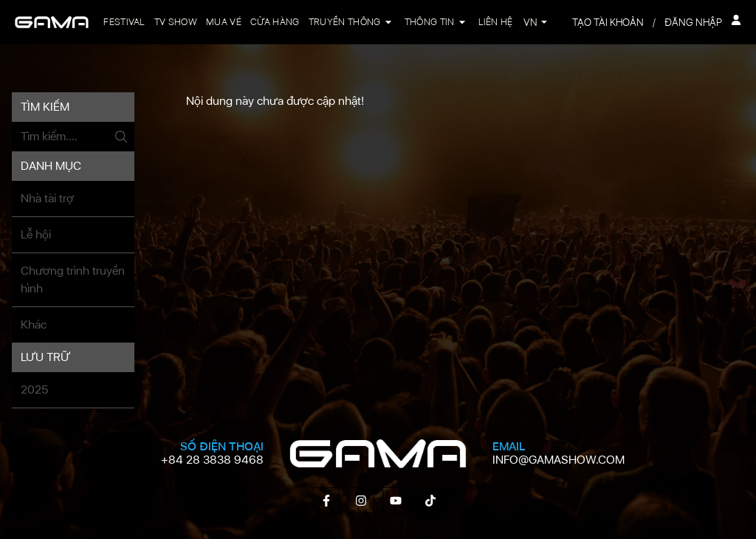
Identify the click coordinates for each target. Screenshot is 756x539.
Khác (34, 325)
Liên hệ (496, 22)
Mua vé (224, 22)
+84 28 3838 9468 (212, 460)
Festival (124, 22)
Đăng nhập (703, 22)
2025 (34, 389)
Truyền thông (345, 22)
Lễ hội (36, 234)
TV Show (176, 22)
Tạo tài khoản (608, 23)
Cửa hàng (275, 22)
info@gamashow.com (559, 460)
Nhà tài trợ (47, 198)
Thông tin (430, 22)
